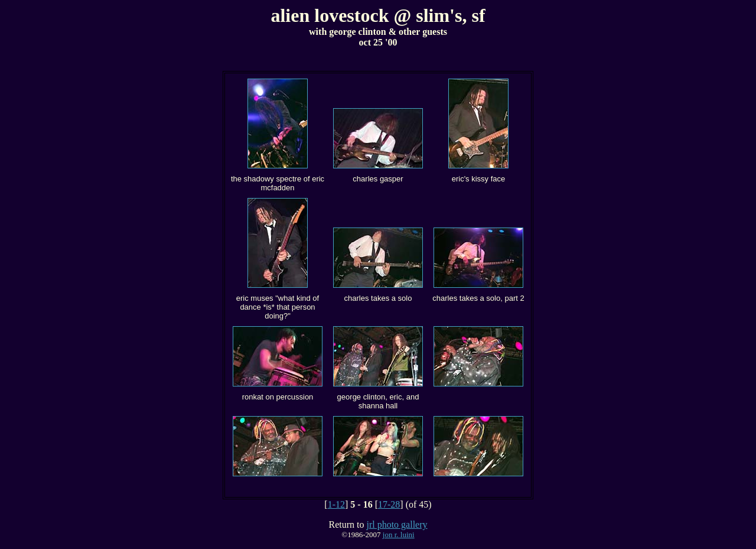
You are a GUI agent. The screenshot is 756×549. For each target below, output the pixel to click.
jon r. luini (399, 535)
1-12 (336, 504)
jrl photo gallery (397, 524)
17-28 (389, 504)
